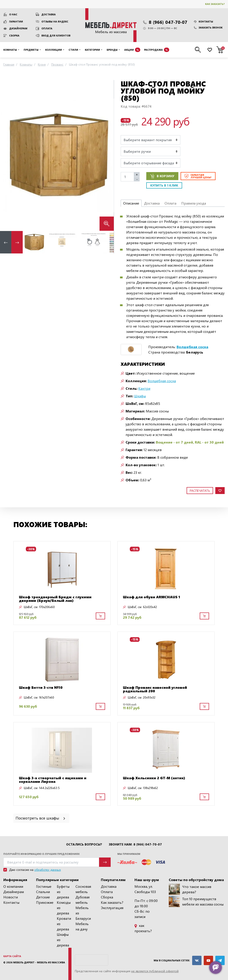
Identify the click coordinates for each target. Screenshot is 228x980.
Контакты (204, 21)
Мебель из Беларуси (83, 913)
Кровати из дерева (64, 924)
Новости (11, 897)
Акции (132, 50)
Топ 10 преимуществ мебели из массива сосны (196, 902)
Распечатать (200, 491)
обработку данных (48, 870)
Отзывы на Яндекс (55, 21)
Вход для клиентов (56, 35)
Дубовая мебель (82, 900)
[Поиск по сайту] (198, 50)
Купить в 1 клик (164, 185)
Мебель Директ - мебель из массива (39, 962)
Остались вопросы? (84, 844)
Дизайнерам (18, 28)
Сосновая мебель (83, 889)
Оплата (47, 28)
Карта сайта (12, 956)
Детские (43, 897)
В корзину (162, 176)
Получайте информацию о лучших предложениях (41, 854)
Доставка (49, 14)
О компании (13, 886)
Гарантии (16, 21)
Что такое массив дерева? (190, 889)
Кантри (144, 388)
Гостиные (44, 886)
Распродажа (157, 50)
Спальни (43, 892)
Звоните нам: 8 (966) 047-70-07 (135, 844)
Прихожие (45, 902)
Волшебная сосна (162, 381)
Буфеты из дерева (63, 892)
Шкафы (140, 396)
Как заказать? (215, 4)
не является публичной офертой (155, 971)
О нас (13, 14)
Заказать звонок (208, 27)
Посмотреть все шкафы (41, 818)
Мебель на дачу (82, 926)
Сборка (14, 35)
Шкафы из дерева (63, 940)
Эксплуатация (112, 908)
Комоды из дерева (64, 908)
